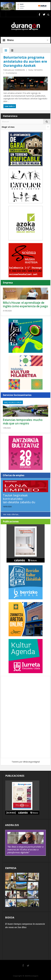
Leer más (10, 106)
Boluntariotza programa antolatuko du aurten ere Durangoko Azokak (25, 61)
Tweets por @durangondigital (26, 762)
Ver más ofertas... (11, 514)
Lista (12, 51)
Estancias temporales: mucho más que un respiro (23, 422)
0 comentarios (11, 73)
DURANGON (20, 70)
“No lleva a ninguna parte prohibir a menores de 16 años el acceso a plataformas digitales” (25, 850)
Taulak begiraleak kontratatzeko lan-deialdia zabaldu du (19, 499)
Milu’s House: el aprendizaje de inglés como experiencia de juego (25, 304)
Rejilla (6, 51)
